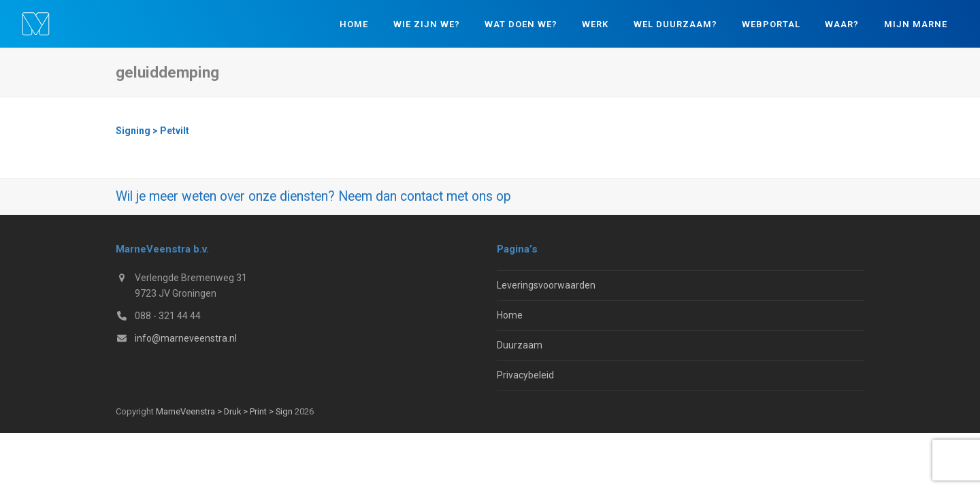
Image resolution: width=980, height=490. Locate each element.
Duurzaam (520, 345)
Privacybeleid (525, 375)
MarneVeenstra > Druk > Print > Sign (224, 411)
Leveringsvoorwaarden (546, 285)
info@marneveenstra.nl (186, 338)
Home (510, 315)
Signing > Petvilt (152, 131)
